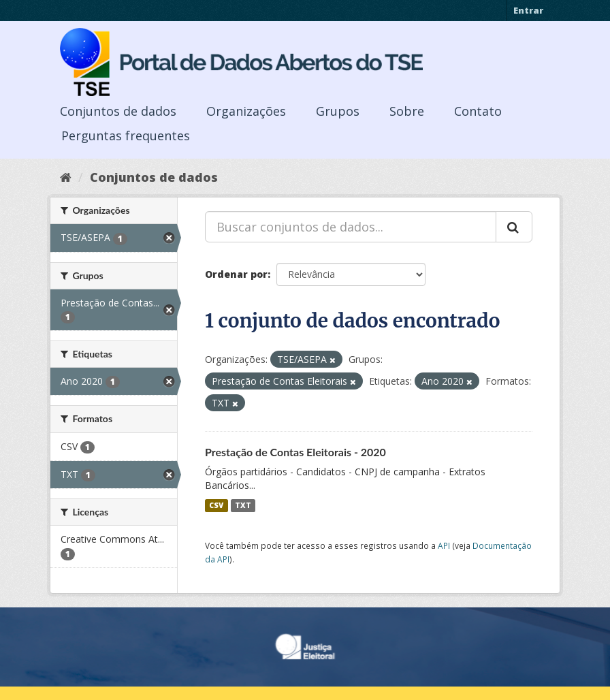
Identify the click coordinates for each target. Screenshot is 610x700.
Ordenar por (236, 274)
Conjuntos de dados (118, 111)
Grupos (338, 111)
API (444, 545)
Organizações (246, 111)
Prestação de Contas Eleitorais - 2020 (295, 452)
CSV (216, 505)
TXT (243, 505)
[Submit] (514, 227)
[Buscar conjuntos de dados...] (351, 227)
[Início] (66, 177)
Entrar (528, 10)
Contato (478, 111)
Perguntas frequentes (126, 136)
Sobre (407, 111)
